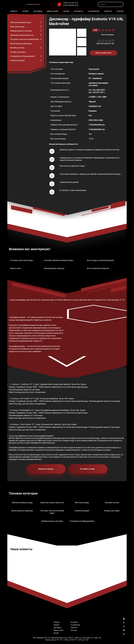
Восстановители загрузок (98, 268)
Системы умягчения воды (22, 260)
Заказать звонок (34, 4)
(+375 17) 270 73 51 (71, 3)
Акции (66, 11)
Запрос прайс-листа (103, 53)
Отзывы (120, 11)
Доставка (38, 11)
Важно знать (53, 11)
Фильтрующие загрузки (54, 268)
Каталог (14, 11)
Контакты (79, 11)
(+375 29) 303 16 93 (71, 5)
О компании (94, 11)
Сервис (26, 11)
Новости (108, 11)
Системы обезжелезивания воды (59, 260)
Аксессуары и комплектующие (100, 260)
